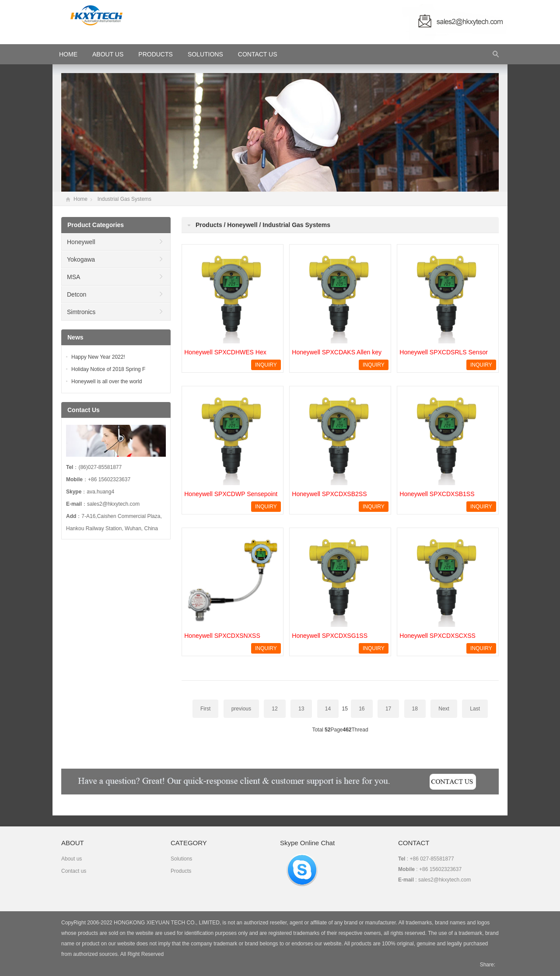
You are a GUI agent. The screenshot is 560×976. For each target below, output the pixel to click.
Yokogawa (81, 259)
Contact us (74, 871)
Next (444, 709)
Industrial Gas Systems (124, 199)
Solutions (205, 54)
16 (362, 709)
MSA (73, 277)
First (205, 709)
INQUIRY (266, 365)
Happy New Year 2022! (98, 357)
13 (301, 709)
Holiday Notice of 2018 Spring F (108, 369)
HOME (68, 54)
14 (328, 709)
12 (275, 709)
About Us (108, 54)
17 (388, 709)
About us (72, 859)
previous (241, 709)
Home (80, 199)
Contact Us (258, 54)
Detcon (77, 294)
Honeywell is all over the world (107, 381)
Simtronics (81, 312)
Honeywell (81, 242)
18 (415, 709)
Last (475, 709)
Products (156, 54)
